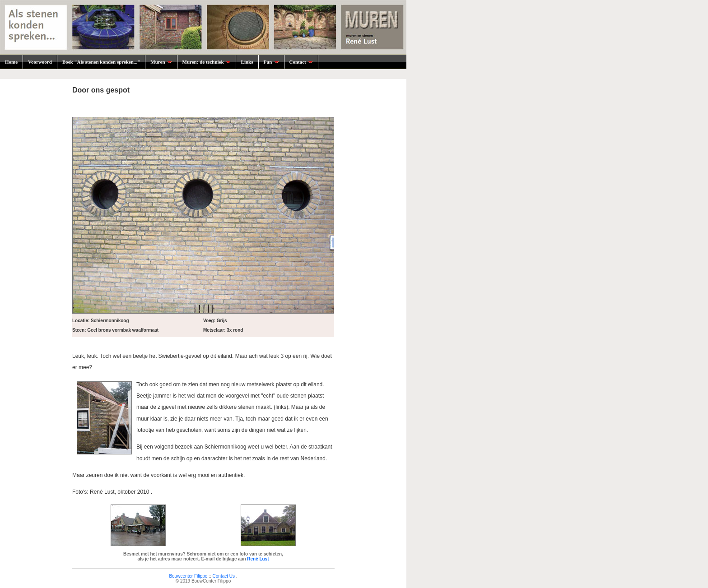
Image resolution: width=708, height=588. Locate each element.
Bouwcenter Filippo (188, 576)
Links (247, 62)
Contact (301, 62)
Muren (161, 62)
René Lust (258, 559)
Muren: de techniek (207, 62)
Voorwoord (40, 62)
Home (11, 62)
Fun (271, 62)
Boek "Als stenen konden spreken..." (101, 62)
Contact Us (224, 576)
